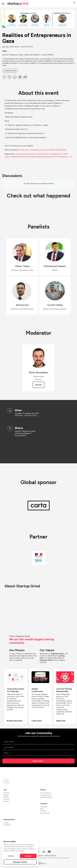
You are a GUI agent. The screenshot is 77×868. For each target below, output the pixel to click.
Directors (6, 801)
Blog (42, 809)
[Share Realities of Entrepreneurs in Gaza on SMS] (25, 77)
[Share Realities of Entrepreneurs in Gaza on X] (9, 77)
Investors (6, 793)
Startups (6, 797)
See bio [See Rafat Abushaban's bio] (39, 385)
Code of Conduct (50, 856)
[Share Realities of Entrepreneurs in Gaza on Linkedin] (15, 77)
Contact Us (7, 825)
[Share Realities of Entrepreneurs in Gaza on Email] (20, 77)
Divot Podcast (45, 813)
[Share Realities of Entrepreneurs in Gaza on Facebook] (4, 77)
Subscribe (38, 761)
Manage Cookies (20, 862)
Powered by (38, 863)
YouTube (43, 811)
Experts (6, 795)
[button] (74, 3)
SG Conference (45, 793)
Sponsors (6, 799)
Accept (28, 856)
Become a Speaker (46, 797)
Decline (11, 856)
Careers (6, 823)
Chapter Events (45, 795)
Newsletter (44, 807)
